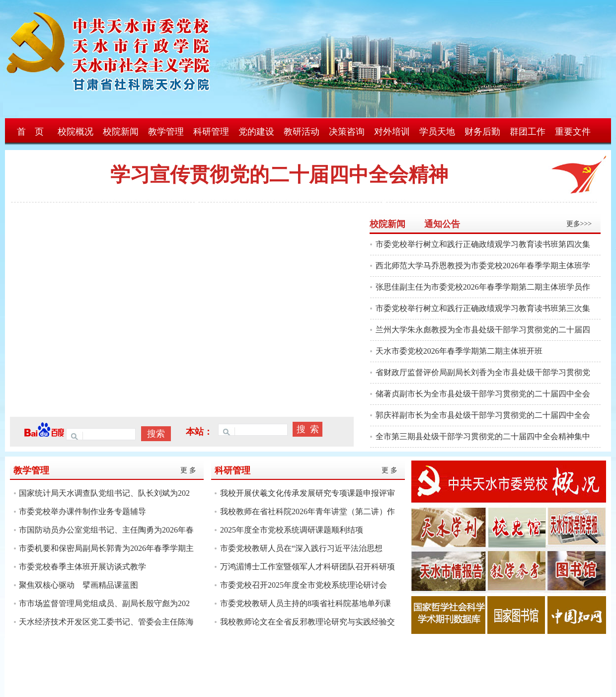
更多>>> (579, 224)
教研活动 (302, 132)
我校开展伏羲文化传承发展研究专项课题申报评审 (308, 493)
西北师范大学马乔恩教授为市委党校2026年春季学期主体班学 (483, 266)
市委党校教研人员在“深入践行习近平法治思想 (301, 548)
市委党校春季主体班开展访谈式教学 (82, 567)
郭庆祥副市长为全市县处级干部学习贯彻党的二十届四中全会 (483, 415)
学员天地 (437, 132)
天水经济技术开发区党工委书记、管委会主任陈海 (106, 622)
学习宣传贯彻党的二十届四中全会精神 (279, 175)
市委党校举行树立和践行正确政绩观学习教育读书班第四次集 (483, 244)
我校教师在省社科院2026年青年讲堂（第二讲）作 (308, 511)
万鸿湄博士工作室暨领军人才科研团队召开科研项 (308, 567)
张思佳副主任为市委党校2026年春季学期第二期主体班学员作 (483, 287)
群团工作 (528, 132)
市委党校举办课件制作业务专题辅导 (82, 511)
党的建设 (256, 132)
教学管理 (166, 132)
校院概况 (76, 132)
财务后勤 (482, 132)
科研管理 (211, 132)
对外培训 (392, 132)
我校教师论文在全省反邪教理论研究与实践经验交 (308, 622)
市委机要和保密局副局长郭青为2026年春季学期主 (106, 548)
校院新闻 (121, 132)
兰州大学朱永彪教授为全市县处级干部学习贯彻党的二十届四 (483, 330)
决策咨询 (347, 132)
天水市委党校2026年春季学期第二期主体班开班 (459, 351)
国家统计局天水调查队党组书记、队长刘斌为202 (104, 493)
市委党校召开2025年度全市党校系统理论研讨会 (304, 585)
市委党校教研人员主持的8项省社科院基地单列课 (306, 603)
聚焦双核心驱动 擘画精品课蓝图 (78, 585)
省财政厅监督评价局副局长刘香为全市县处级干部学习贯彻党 (483, 372)
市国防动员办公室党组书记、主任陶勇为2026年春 (106, 530)
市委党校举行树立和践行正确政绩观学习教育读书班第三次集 (483, 308)
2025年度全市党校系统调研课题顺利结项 (292, 530)
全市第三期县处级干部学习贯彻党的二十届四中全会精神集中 (483, 436)
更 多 (188, 470)
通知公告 (442, 224)
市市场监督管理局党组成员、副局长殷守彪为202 (104, 603)
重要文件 (573, 132)
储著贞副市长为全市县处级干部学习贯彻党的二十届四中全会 (483, 394)
